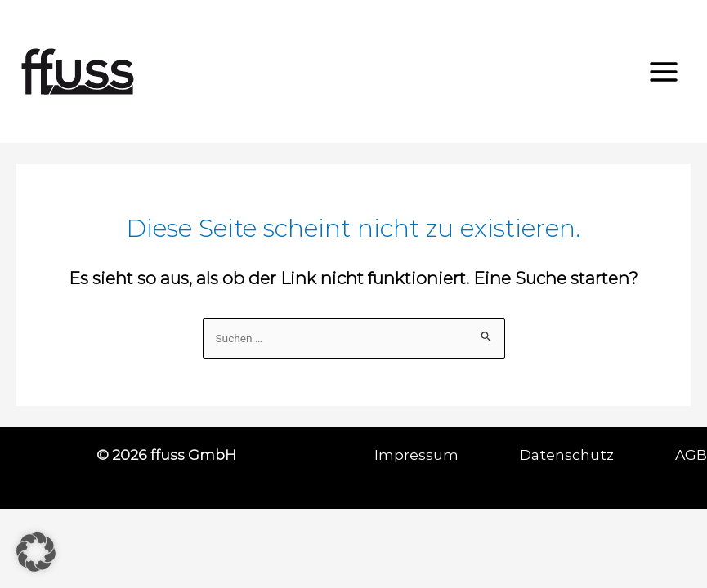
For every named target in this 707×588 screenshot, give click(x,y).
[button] (36, 552)
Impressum (447, 454)
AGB (691, 454)
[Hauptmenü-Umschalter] (664, 72)
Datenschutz (597, 454)
